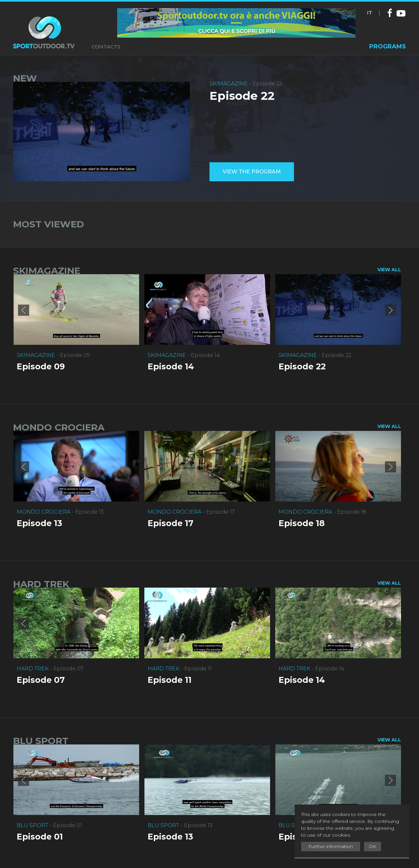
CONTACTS (106, 47)
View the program (252, 172)
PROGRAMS (388, 46)
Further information (331, 846)
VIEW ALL (389, 270)
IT (370, 13)
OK (373, 846)
